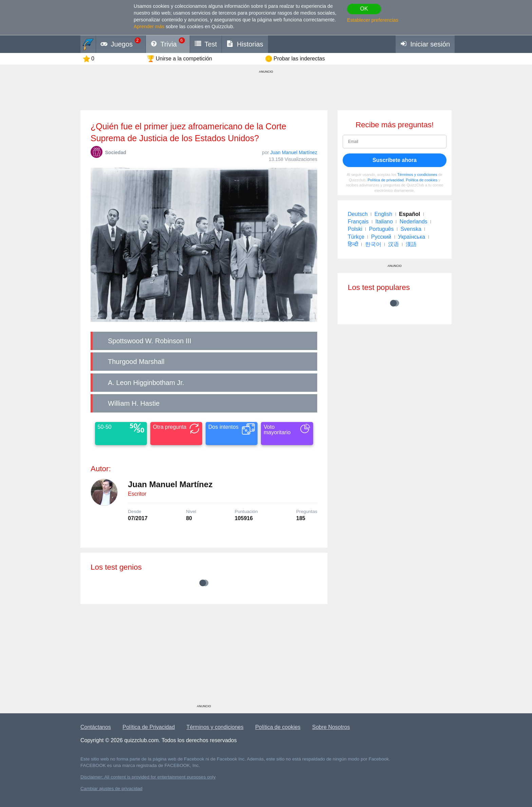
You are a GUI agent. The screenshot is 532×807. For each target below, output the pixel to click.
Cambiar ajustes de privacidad (111, 788)
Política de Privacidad (149, 727)
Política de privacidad (385, 180)
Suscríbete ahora (395, 160)
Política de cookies (422, 180)
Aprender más (149, 26)
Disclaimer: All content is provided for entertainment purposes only (148, 777)
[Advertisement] (204, 657)
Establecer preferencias (373, 20)
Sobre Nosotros (331, 727)
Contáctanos (96, 727)
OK (364, 9)
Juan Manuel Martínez (294, 152)
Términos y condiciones (417, 175)
